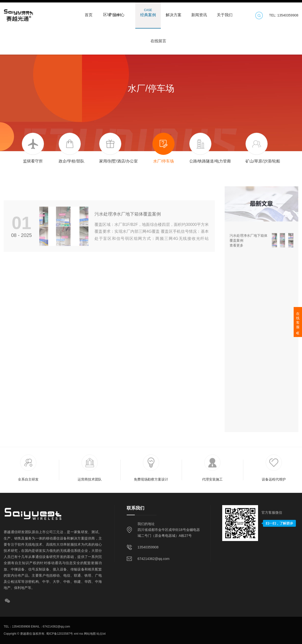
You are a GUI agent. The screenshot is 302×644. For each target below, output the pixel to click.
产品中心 (117, 13)
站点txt (101, 634)
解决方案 (174, 13)
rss (81, 634)
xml (76, 634)
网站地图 (89, 634)
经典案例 (148, 13)
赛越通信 (26, 634)
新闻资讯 (199, 13)
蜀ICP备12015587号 (59, 634)
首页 (89, 13)
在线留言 (158, 39)
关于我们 (225, 13)
